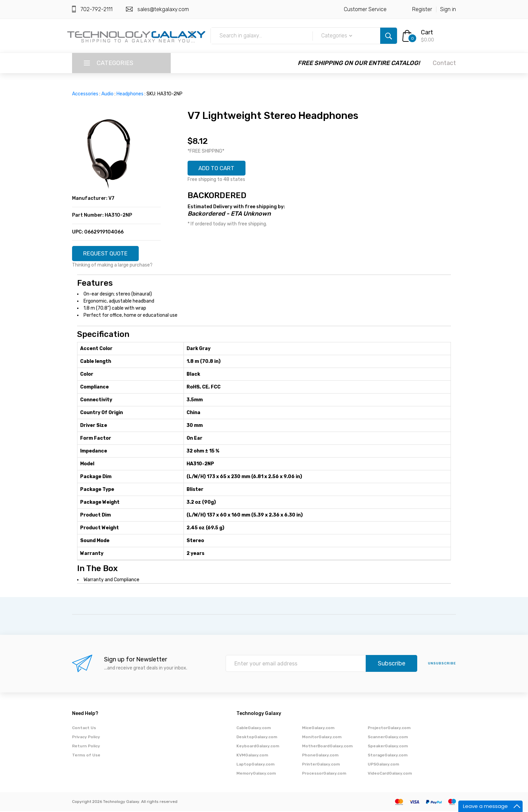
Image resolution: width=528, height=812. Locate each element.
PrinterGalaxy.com (321, 765)
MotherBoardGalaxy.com (327, 747)
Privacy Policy (86, 738)
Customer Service (365, 9)
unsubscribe (442, 665)
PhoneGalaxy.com (320, 756)
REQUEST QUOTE (108, 254)
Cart (427, 32)
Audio (107, 94)
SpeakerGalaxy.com (388, 747)
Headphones (130, 94)
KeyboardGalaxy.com (258, 747)
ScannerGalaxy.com (388, 738)
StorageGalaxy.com (388, 756)
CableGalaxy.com (254, 729)
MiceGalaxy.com (318, 729)
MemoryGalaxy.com (256, 774)
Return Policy (86, 747)
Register (422, 9)
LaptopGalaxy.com (255, 765)
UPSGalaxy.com (383, 765)
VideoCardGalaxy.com (390, 774)
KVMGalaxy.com (252, 756)
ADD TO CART (219, 169)
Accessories (85, 94)
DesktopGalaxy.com (257, 738)
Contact (444, 63)
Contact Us (84, 729)
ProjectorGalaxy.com (389, 729)
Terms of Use (86, 756)
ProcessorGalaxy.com (324, 774)
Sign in (448, 9)
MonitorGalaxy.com (322, 738)
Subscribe (392, 665)
